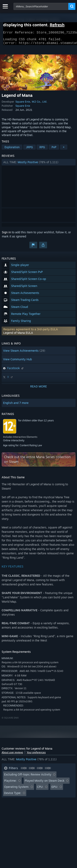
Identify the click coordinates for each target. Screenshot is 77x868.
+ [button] (64, 150)
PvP (54, 150)
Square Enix (23, 104)
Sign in (6, 235)
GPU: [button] (55, 789)
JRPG (29, 150)
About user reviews (12, 755)
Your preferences (36, 755)
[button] (39, 165)
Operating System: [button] (17, 789)
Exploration (12, 150)
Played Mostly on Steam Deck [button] (45, 783)
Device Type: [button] (13, 795)
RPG (42, 150)
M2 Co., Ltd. (40, 104)
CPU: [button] (40, 789)
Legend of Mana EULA (18, 335)
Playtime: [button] (10, 783)
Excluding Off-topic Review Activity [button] (28, 777)
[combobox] (41, 6)
